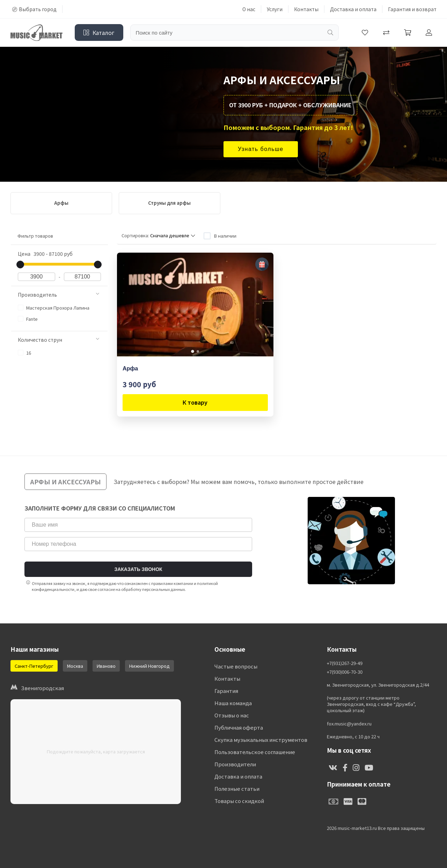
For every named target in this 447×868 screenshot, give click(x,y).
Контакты (306, 9)
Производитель (58, 295)
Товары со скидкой (239, 801)
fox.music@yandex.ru (349, 724)
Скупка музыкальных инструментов (261, 740)
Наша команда (233, 703)
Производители (235, 764)
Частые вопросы (236, 666)
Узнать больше (261, 149)
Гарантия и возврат (412, 9)
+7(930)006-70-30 (345, 672)
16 (24, 353)
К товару (195, 402)
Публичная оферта (239, 727)
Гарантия (226, 691)
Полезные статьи (237, 789)
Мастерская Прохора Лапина (54, 308)
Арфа (130, 368)
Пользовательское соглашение (255, 752)
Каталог (99, 32)
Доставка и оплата (353, 9)
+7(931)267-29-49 (345, 663)
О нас (249, 9)
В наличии (225, 236)
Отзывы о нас (232, 715)
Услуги (275, 9)
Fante (28, 319)
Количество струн (58, 340)
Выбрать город (34, 9)
